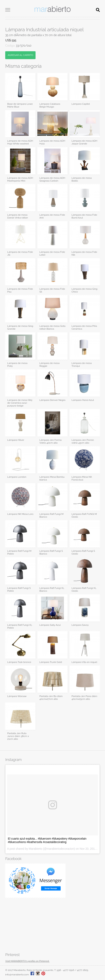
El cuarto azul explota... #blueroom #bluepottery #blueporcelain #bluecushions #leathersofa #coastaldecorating (47, 840)
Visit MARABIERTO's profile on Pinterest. (27, 961)
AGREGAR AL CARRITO (20, 55)
